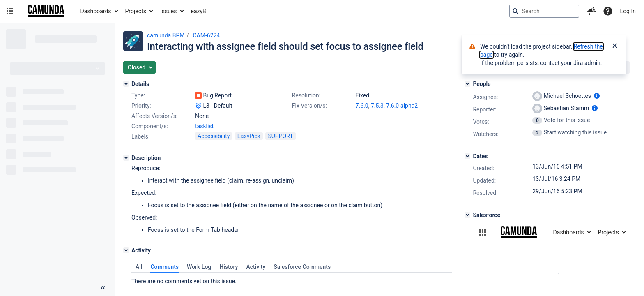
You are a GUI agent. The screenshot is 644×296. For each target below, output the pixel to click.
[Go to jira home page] (46, 11)
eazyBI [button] (199, 11)
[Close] (615, 46)
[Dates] (467, 156)
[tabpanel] (292, 279)
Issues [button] (169, 11)
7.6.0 (362, 106)
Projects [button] (136, 11)
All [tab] (139, 267)
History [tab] (229, 267)
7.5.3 (377, 106)
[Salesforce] (467, 215)
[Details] (126, 84)
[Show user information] (597, 96)
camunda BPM (166, 35)
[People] (467, 84)
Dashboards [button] (96, 11)
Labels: (140, 136)
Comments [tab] (164, 267)
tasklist (204, 126)
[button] (10, 11)
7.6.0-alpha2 (402, 106)
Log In (628, 11)
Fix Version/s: (309, 106)
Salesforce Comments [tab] (302, 267)
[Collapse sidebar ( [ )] (103, 288)
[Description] (126, 158)
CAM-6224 (206, 35)
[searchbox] (544, 11)
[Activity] (126, 250)
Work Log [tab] (199, 267)
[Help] (608, 11)
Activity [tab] (256, 267)
